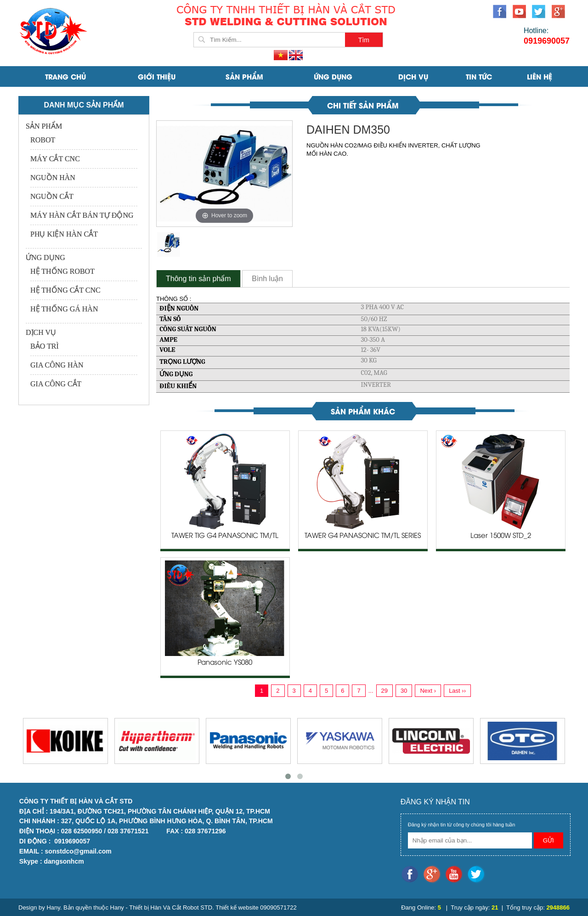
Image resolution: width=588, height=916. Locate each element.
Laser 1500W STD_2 (501, 536)
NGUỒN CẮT (52, 196)
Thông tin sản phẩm (198, 279)
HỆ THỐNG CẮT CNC (65, 290)
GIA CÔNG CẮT (56, 384)
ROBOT (43, 140)
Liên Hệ (540, 76)
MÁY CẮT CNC (55, 159)
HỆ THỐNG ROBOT (62, 271)
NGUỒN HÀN (53, 178)
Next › (428, 691)
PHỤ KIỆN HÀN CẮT (64, 234)
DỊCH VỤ (413, 76)
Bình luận (267, 279)
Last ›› (457, 691)
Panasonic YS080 (225, 663)
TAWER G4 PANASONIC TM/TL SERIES (363, 536)
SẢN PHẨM (244, 76)
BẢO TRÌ (45, 346)
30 (404, 691)
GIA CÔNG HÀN (57, 365)
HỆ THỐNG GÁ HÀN (64, 309)
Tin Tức (479, 76)
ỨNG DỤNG (333, 76)
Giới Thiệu (157, 76)
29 (384, 691)
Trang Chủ (65, 76)
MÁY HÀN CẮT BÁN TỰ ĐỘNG (82, 215)
